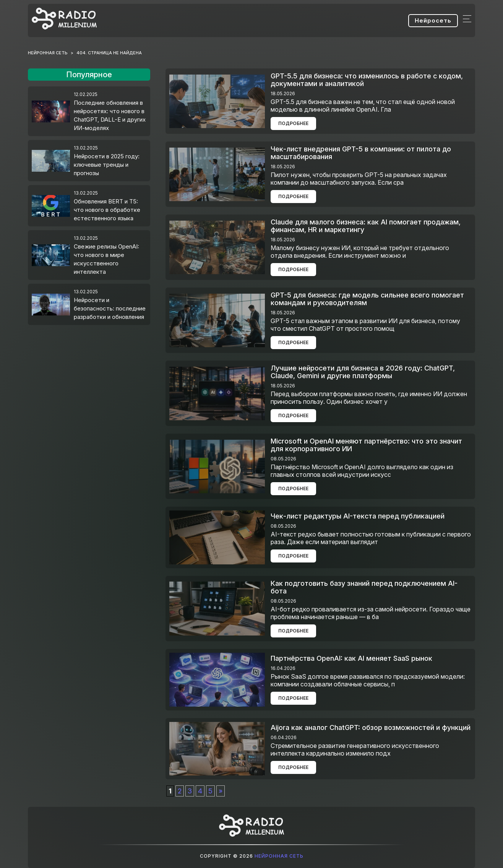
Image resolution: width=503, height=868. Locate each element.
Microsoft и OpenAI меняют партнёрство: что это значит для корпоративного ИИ (366, 445)
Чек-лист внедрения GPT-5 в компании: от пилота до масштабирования (361, 153)
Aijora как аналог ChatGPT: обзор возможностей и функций (371, 727)
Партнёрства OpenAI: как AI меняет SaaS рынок (351, 658)
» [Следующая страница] (221, 791)
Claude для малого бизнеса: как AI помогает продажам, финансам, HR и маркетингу (366, 226)
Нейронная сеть (279, 856)
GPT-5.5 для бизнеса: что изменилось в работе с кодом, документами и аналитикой (367, 80)
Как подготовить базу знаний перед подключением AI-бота (364, 587)
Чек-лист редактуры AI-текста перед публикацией (358, 516)
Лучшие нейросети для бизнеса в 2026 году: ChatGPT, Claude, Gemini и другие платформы (363, 372)
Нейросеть (433, 20)
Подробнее (293, 123)
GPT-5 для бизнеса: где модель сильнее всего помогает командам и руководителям (367, 299)
